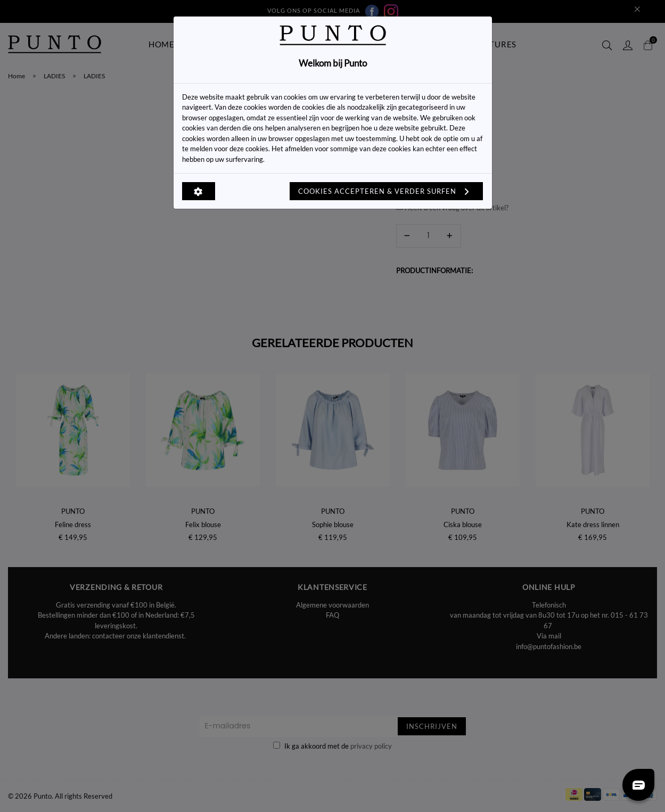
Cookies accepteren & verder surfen (386, 191)
